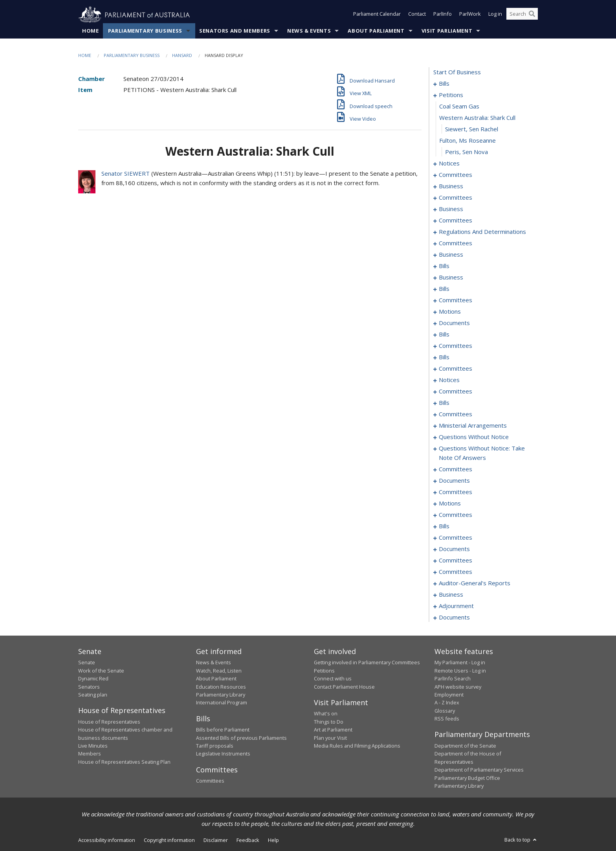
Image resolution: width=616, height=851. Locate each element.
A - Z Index (447, 703)
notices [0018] (449, 164)
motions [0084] (450, 312)
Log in (495, 15)
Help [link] (273, 840)
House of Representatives (109, 722)
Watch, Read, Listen (219, 671)
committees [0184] (456, 469)
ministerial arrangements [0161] (473, 426)
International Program (222, 703)
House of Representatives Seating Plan (124, 762)
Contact (417, 15)
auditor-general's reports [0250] (475, 583)
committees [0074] (456, 300)
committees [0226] (456, 515)
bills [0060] (444, 266)
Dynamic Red (93, 679)
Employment (449, 695)
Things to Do (329, 722)
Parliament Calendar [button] (377, 15)
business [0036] (451, 209)
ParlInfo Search (453, 679)
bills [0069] (444, 289)
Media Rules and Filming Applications (357, 746)
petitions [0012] (451, 95)
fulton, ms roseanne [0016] (467, 141)
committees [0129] (456, 391)
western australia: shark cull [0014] (477, 118)
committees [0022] (456, 175)
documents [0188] (454, 481)
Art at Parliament (333, 730)
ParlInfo (443, 15)
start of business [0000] (457, 72)
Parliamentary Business (145, 31)
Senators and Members (235, 31)
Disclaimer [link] (216, 840)
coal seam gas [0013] (459, 107)
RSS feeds (447, 719)
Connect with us (333, 679)
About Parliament (376, 31)
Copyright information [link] (169, 840)
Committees (210, 781)
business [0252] (451, 595)
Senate (87, 663)
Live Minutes (93, 746)
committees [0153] (456, 414)
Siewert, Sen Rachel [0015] (472, 129)
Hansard (182, 56)
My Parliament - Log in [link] (460, 663)
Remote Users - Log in (460, 671)
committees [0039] (456, 221)
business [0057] (451, 255)
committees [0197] (456, 492)
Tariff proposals (215, 746)
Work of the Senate (101, 671)
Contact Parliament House (344, 687)
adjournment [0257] (456, 606)
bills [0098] (444, 335)
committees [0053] (456, 243)
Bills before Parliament (223, 730)
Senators (89, 687)
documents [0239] (454, 549)
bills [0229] (444, 526)
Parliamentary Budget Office (467, 778)
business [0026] (451, 186)
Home (91, 31)
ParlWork (470, 15)
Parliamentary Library (221, 695)
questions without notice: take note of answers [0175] (482, 453)
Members (90, 754)
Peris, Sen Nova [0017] (467, 152)
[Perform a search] (532, 15)
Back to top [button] (521, 840)
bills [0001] (444, 84)
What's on (326, 714)
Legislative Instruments (223, 754)
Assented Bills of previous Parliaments (241, 738)
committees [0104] (456, 346)
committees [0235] (456, 538)
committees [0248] (456, 572)
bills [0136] (444, 403)
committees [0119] (456, 369)
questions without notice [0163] (474, 437)
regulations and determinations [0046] (482, 232)
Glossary (445, 711)
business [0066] (451, 278)
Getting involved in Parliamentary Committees (367, 663)
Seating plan (93, 695)
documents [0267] (454, 618)
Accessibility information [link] (107, 840)
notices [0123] (449, 380)
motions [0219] (450, 504)
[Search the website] (522, 15)
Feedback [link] (248, 840)
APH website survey (458, 687)
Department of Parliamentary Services (479, 770)
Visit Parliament (447, 31)
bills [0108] (444, 357)
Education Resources (221, 687)
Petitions (324, 671)
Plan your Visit (330, 738)
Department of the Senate (465, 746)
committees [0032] (456, 198)
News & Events (309, 31)
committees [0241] (456, 561)
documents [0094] (454, 323)
